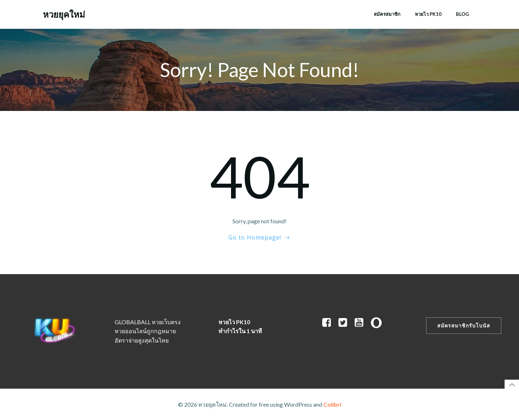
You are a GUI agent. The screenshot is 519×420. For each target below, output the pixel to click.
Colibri (332, 404)
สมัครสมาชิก (387, 14)
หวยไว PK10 (428, 14)
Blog (462, 14)
